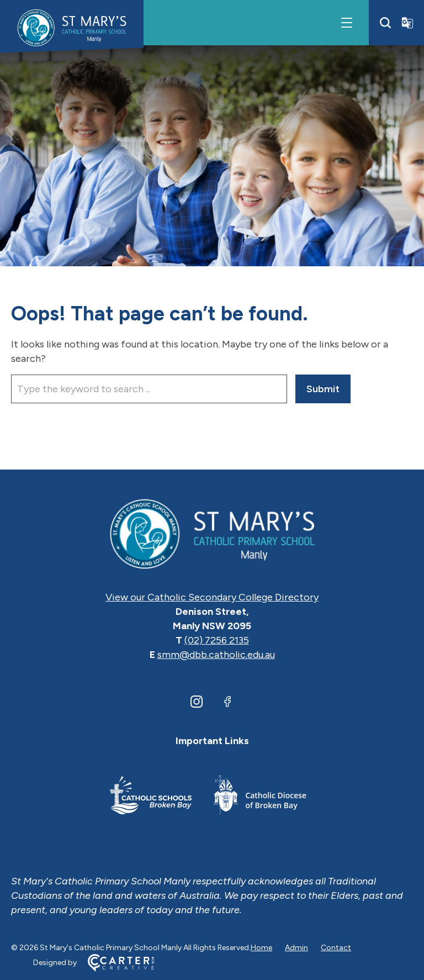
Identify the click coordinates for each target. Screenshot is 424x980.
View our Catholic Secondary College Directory (212, 597)
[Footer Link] (151, 797)
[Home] (212, 533)
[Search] (385, 23)
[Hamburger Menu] (347, 23)
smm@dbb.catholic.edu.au (216, 655)
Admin (296, 948)
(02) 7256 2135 (217, 640)
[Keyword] (149, 389)
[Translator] (407, 23)
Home (261, 948)
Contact (336, 948)
